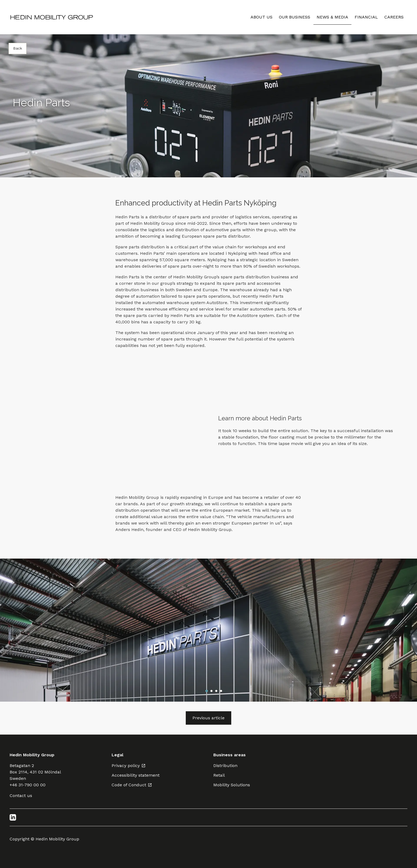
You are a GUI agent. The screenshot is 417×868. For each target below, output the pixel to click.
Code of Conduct (132, 785)
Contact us (21, 796)
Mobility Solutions (232, 785)
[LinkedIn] (13, 817)
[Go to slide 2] (211, 691)
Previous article (208, 718)
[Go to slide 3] (216, 691)
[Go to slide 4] (221, 691)
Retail (219, 775)
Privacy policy (129, 766)
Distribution (225, 766)
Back (18, 48)
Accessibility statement (136, 775)
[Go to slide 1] (207, 691)
